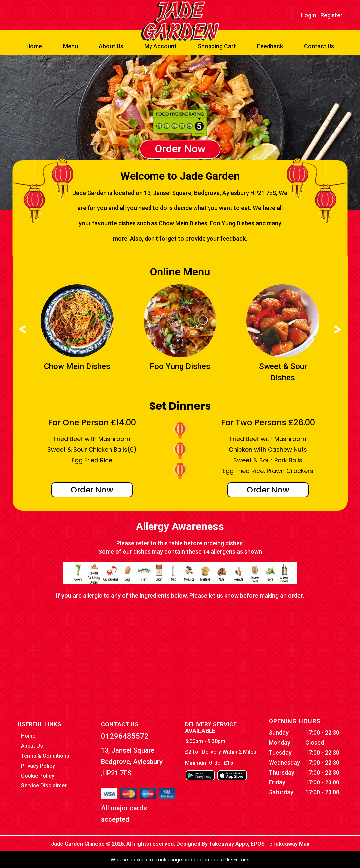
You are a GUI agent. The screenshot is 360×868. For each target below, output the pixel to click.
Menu (70, 46)
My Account (160, 46)
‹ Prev (22, 329)
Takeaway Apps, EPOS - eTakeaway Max (259, 844)
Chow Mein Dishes (77, 366)
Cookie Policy (38, 776)
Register (331, 15)
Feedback (270, 46)
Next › (338, 329)
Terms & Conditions (45, 756)
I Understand (237, 860)
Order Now (180, 149)
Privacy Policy (38, 766)
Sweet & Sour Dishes (283, 372)
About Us (111, 46)
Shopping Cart (217, 46)
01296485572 (125, 736)
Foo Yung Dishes (180, 366)
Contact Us (319, 46)
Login (308, 15)
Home (34, 46)
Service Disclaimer (44, 786)
